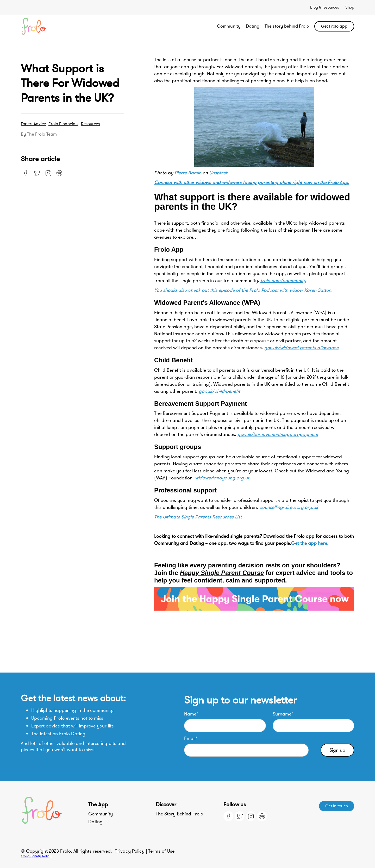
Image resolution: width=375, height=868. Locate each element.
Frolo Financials (63, 124)
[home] (54, 26)
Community (229, 26)
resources (90, 124)
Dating (253, 26)
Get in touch (337, 806)
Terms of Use (161, 851)
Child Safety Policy (36, 856)
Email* (191, 738)
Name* (191, 714)
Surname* (283, 714)
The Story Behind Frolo (179, 814)
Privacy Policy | (131, 851)
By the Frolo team (39, 134)
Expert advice (33, 124)
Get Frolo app (334, 26)
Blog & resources (325, 7)
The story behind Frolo (287, 26)
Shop (350, 7)
